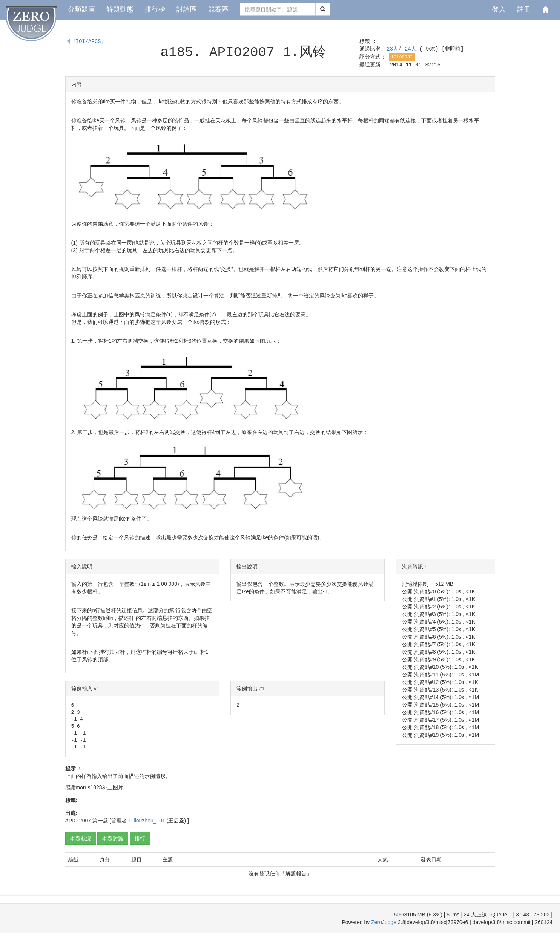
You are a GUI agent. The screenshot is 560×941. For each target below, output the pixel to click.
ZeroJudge (384, 922)
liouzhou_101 (150, 821)
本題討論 (113, 838)
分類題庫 (81, 9)
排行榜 (155, 9)
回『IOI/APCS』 (86, 42)
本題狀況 (81, 838)
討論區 (187, 9)
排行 (140, 838)
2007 (85, 821)
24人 (412, 49)
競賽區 (218, 9)
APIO (71, 821)
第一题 (100, 821)
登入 (499, 9)
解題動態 (120, 9)
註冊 (524, 9)
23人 (392, 49)
